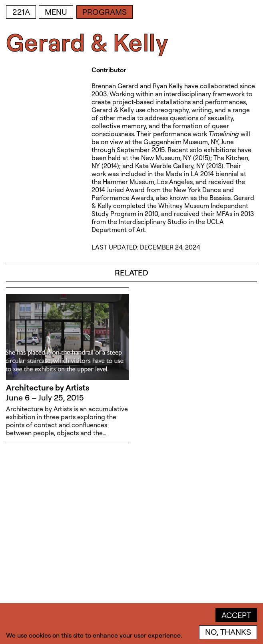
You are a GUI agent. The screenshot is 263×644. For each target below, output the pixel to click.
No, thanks (228, 632)
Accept (236, 615)
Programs (105, 12)
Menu (56, 12)
